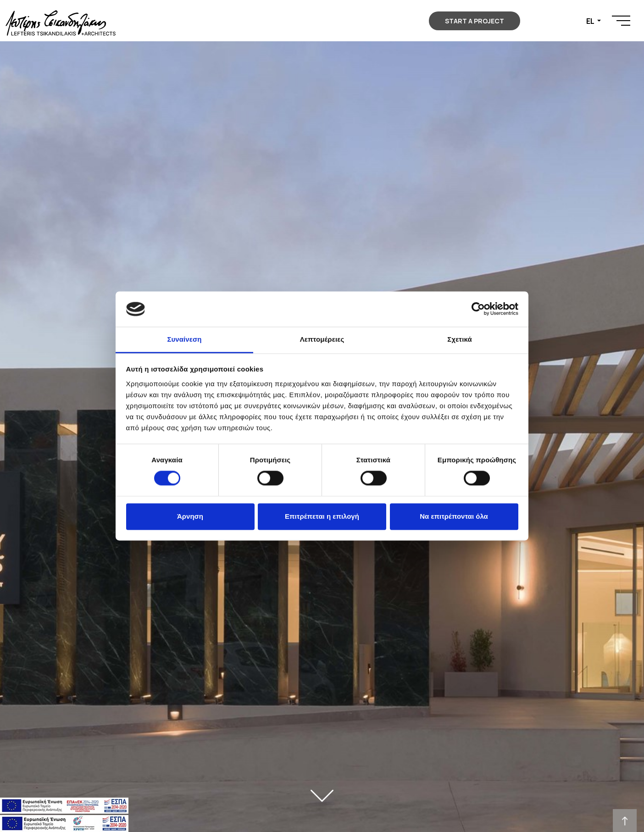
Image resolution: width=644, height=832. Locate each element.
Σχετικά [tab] (459, 339)
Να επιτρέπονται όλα (454, 516)
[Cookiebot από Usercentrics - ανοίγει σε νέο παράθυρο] (478, 309)
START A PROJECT (475, 21)
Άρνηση (190, 516)
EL (591, 21)
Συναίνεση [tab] (184, 339)
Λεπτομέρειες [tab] (322, 339)
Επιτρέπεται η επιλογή (322, 516)
